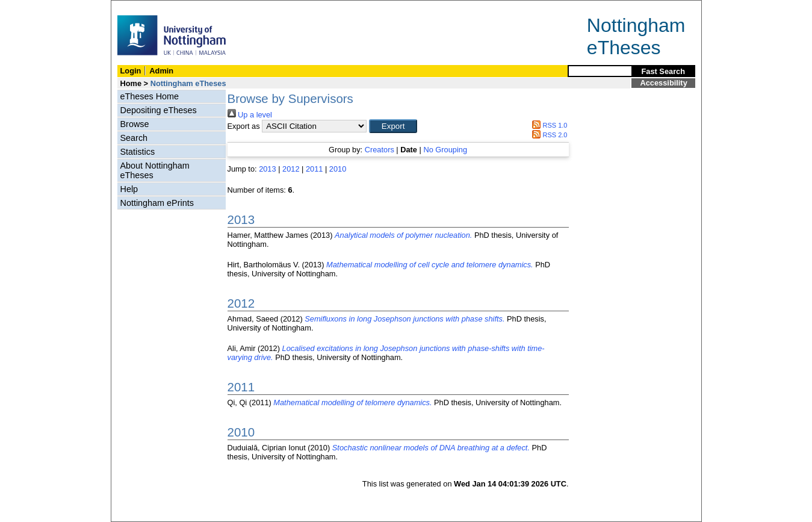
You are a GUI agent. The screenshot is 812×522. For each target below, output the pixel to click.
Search (134, 138)
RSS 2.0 (548, 135)
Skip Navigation (138, 7)
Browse (135, 124)
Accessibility (664, 83)
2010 (338, 169)
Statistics (138, 152)
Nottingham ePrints (157, 203)
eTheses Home (150, 96)
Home (131, 83)
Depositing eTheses (159, 110)
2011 (314, 169)
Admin (161, 71)
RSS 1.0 (548, 125)
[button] (393, 126)
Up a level (250, 115)
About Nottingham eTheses (155, 170)
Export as (244, 126)
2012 (291, 169)
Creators (380, 150)
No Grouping (445, 150)
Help (129, 189)
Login (131, 71)
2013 (267, 169)
